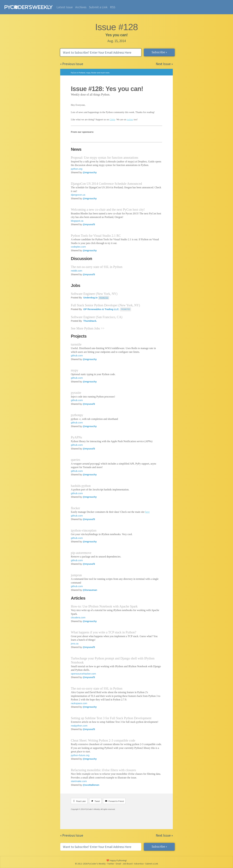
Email (118, 864)
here (147, 512)
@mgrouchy (90, 172)
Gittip (112, 119)
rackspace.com (79, 703)
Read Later (81, 801)
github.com (77, 355)
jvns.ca (75, 644)
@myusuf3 (89, 224)
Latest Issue (65, 7)
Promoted (126, 309)
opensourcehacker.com (83, 674)
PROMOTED (104, 298)
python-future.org (80, 755)
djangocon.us (78, 195)
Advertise (139, 864)
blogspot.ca (77, 221)
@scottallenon (91, 785)
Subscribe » (159, 52)
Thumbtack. (90, 321)
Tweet (97, 801)
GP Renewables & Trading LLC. (101, 309)
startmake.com (79, 781)
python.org (77, 169)
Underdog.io (90, 298)
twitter (130, 119)
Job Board (128, 864)
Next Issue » (164, 64)
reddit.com (77, 271)
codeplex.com (78, 247)
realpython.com (79, 726)
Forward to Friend (116, 801)
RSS (113, 7)
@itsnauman (90, 590)
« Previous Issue (72, 64)
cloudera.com (78, 617)
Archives (81, 7)
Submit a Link (98, 7)
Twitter (111, 864)
